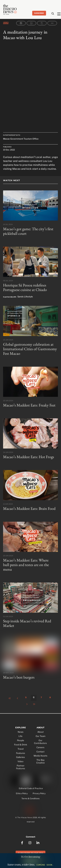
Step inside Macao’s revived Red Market (27, 623)
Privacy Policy (39, 793)
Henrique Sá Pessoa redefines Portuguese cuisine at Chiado (25, 287)
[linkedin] (38, 842)
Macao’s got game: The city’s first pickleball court (28, 231)
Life (20, 736)
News (21, 732)
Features (21, 753)
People (21, 740)
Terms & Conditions (30, 798)
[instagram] (30, 842)
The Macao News (25, 817)
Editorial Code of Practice (31, 788)
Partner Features (21, 767)
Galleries (20, 757)
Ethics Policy (22, 793)
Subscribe (39, 13)
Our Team (41, 736)
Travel (21, 749)
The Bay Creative (41, 761)
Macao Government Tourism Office (21, 139)
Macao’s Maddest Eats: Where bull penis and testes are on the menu (26, 565)
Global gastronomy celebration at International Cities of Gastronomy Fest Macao (30, 349)
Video (6, 22)
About (41, 732)
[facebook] (22, 842)
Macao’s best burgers (19, 677)
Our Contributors (40, 742)
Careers (40, 747)
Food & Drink (21, 745)
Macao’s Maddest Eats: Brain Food (29, 508)
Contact (40, 752)
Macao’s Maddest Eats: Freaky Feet (29, 405)
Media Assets (41, 756)
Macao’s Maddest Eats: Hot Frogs (29, 457)
